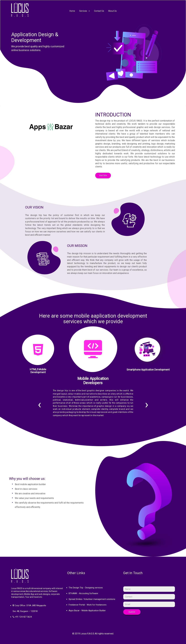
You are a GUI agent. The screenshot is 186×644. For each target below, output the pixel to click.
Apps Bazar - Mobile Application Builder (87, 610)
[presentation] (39, 404)
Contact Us (99, 11)
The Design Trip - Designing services (86, 588)
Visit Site (103, 175)
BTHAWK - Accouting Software (83, 593)
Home (72, 11)
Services (85, 11)
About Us (112, 11)
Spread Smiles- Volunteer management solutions (92, 599)
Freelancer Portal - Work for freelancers (88, 605)
